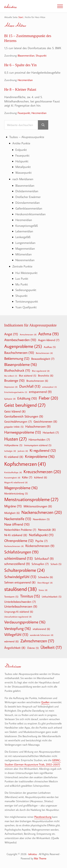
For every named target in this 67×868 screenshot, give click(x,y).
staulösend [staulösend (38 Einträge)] (21, 589)
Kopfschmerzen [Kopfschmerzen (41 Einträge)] (25, 464)
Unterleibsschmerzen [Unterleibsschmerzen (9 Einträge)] (21, 607)
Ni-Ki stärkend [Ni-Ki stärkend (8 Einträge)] (16, 535)
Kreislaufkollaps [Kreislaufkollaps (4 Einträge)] (13, 472)
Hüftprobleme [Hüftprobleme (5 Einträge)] (13, 445)
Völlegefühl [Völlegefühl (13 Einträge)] (16, 634)
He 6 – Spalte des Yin (20, 65)
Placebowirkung (43, 817)
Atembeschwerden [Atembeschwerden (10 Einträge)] (20, 340)
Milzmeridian (23, 254)
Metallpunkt (23, 167)
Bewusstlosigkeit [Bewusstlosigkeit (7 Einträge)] (43, 359)
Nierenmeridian (25, 260)
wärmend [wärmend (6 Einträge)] (11, 641)
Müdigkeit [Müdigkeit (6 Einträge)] (12, 513)
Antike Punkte (21, 143)
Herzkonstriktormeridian (30, 214)
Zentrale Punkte (22, 266)
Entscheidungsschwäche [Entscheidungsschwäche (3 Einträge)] (16, 392)
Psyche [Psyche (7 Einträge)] (42, 541)
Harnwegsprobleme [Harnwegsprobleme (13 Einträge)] (23, 432)
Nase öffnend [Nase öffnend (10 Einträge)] (17, 524)
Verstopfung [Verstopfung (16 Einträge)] (18, 628)
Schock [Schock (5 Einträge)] (56, 564)
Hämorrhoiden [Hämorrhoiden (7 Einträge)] (39, 439)
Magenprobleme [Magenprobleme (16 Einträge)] (21, 488)
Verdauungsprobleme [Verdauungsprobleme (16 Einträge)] (25, 622)
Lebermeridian (24, 231)
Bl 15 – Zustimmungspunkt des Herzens (28, 38)
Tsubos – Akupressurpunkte (27, 137)
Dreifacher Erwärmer (28, 197)
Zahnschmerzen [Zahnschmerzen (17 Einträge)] (37, 641)
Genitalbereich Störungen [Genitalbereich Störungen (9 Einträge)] (24, 417)
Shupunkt (41, 55)
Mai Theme (40, 858)
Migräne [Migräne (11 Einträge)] (13, 506)
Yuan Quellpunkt (26, 307)
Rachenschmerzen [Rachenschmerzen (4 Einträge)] (14, 546)
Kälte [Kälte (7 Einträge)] (27, 477)
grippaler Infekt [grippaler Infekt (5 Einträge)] (14, 427)
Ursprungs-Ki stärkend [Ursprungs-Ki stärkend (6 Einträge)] (19, 612)
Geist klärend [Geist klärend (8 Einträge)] (15, 411)
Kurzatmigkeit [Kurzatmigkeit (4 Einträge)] (12, 477)
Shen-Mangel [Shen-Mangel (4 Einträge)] (45, 583)
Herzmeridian (25, 80)
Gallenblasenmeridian (29, 208)
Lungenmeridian (25, 243)
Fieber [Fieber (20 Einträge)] (48, 398)
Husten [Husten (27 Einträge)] (16, 439)
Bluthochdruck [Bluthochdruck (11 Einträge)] (17, 370)
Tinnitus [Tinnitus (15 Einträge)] (30, 596)
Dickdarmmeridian (27, 191)
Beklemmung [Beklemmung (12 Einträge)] (17, 358)
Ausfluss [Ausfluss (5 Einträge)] (50, 347)
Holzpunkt (22, 161)
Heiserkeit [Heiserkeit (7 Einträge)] (51, 432)
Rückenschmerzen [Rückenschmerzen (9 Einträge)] (40, 546)
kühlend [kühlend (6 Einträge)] (41, 477)
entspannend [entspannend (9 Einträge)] (40, 392)
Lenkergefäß (23, 237)
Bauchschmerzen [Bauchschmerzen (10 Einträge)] (19, 353)
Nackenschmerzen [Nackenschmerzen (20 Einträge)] (42, 512)
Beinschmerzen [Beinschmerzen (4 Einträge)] (44, 353)
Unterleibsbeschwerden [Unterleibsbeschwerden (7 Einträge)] (20, 602)
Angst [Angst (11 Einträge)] (11, 334)
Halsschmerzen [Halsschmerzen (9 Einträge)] (38, 427)
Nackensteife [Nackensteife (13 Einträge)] (18, 519)
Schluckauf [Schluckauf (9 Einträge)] (44, 559)
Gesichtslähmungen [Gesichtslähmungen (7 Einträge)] (18, 421)
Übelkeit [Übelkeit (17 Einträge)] (51, 647)
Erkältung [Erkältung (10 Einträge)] (27, 398)
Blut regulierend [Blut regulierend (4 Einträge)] (41, 371)
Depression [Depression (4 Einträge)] (11, 387)
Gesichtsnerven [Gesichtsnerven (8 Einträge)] (45, 421)
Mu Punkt (22, 284)
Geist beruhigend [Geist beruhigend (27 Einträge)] (25, 405)
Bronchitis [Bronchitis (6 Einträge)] (46, 375)
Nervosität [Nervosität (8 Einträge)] (47, 530)
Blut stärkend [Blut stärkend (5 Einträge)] (28, 376)
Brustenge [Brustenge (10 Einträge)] (14, 381)
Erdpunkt (21, 150)
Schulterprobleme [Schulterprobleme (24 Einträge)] (25, 570)
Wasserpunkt (23, 173)
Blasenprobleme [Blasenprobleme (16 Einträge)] (21, 364)
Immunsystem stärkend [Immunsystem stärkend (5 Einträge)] (38, 445)
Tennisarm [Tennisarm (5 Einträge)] (11, 597)
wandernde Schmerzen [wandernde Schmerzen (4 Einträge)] (42, 635)
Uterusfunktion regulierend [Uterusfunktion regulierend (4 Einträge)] (18, 617)
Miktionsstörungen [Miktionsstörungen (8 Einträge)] (38, 506)
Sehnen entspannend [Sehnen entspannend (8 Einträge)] (20, 582)
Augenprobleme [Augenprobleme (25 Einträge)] (23, 346)
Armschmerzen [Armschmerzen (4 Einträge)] (28, 334)
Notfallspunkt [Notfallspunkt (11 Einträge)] (41, 535)
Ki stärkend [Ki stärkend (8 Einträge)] (14, 457)
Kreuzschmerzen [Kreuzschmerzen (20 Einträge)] (42, 472)
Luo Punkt (22, 279)
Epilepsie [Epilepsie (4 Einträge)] (10, 399)
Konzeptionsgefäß (27, 226)
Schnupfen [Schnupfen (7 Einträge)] (40, 564)
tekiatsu (10, 6)
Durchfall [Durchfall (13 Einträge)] (30, 386)
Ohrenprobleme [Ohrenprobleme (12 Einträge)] (19, 540)
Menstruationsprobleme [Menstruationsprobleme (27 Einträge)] (31, 499)
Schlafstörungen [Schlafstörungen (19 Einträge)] (21, 552)
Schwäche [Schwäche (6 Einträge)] (45, 577)
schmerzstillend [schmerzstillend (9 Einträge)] (17, 564)
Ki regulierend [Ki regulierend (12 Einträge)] (43, 450)
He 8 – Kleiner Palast (20, 89)
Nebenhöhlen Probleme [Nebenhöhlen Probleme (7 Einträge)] (20, 530)
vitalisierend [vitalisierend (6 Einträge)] (41, 629)
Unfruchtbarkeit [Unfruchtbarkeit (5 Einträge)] (52, 597)
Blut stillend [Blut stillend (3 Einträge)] (11, 376)
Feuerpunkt (24, 113)
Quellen (45, 702)
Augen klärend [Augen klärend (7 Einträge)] (49, 340)
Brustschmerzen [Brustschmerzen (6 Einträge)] (37, 381)
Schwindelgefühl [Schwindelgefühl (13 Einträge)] (20, 577)
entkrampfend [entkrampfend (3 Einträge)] (49, 387)
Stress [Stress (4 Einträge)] (43, 590)
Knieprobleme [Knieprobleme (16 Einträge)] (40, 456)
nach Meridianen (23, 179)
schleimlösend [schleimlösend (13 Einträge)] (18, 558)
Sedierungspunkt (26, 290)
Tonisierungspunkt (27, 301)
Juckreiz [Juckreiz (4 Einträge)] (23, 451)
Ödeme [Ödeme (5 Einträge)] (33, 648)
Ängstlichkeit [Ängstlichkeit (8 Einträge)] (15, 648)
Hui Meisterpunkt (26, 273)
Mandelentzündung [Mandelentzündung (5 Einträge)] (16, 493)
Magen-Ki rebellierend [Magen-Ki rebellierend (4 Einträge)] (16, 482)
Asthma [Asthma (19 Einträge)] (49, 334)
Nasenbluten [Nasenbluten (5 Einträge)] (41, 519)
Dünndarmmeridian (28, 203)
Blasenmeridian (26, 55)
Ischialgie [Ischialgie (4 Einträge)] (10, 451)
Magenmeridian (25, 248)
